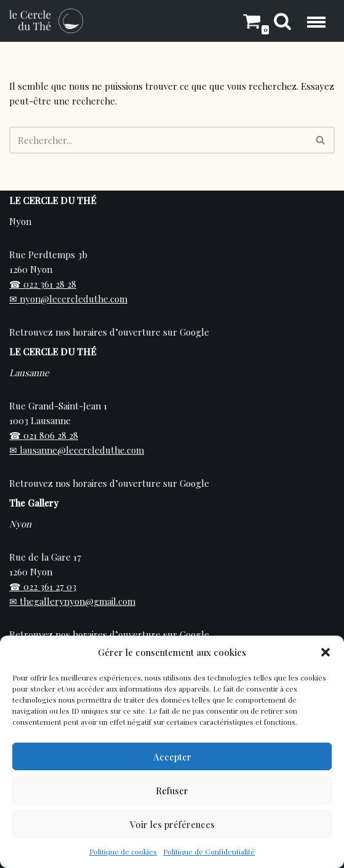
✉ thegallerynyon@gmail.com (72, 601)
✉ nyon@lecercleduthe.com (68, 299)
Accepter (172, 757)
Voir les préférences (172, 824)
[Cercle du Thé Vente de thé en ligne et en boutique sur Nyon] (46, 21)
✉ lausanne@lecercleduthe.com (77, 450)
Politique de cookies (123, 851)
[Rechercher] (282, 21)
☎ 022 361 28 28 (43, 284)
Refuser (172, 791)
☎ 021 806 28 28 (44, 435)
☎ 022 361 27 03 (43, 586)
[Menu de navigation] (316, 21)
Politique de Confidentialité (209, 851)
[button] (326, 652)
